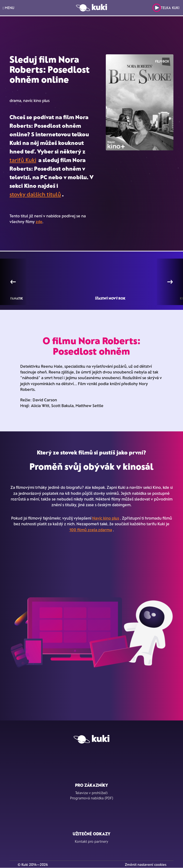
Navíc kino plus (106, 518)
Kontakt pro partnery (91, 841)
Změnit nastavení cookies (146, 864)
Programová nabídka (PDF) (92, 798)
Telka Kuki (166, 8)
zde (39, 221)
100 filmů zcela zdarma (91, 530)
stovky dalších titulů (35, 194)
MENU (8, 8)
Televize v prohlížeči (91, 793)
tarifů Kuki (23, 160)
